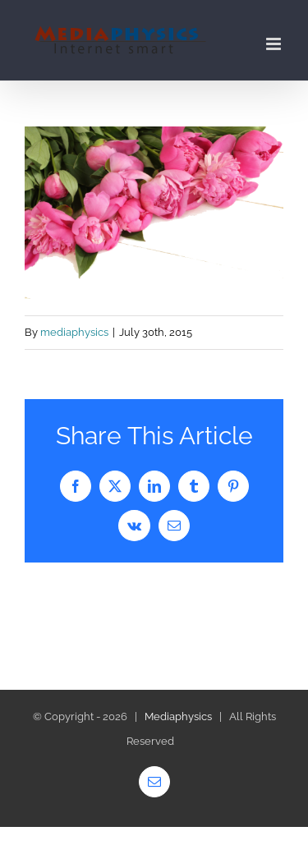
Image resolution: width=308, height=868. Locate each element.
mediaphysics (74, 332)
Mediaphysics (178, 716)
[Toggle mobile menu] (275, 44)
